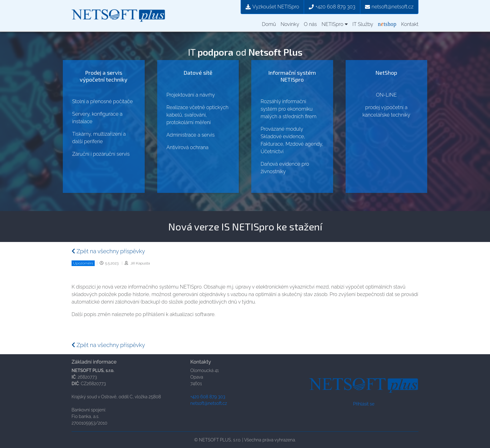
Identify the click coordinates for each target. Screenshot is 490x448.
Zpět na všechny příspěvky (108, 251)
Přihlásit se (364, 404)
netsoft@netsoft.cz (389, 7)
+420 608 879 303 (332, 7)
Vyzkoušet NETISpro (272, 7)
